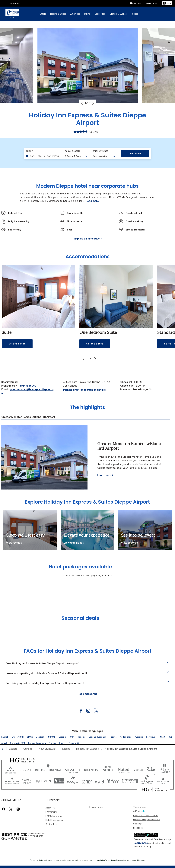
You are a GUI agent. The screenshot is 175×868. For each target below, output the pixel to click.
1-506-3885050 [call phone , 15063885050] (27, 386)
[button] (167, 3)
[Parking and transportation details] (84, 390)
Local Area (100, 14)
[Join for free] (152, 3)
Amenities (75, 14)
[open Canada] (28, 749)
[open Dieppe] (66, 749)
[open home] (4, 749)
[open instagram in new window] (87, 711)
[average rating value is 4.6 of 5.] (83, 132)
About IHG (50, 808)
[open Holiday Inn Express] (87, 749)
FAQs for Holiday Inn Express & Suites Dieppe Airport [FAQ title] (88, 651)
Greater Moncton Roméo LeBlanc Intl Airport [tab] (28, 417)
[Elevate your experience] (73, 543)
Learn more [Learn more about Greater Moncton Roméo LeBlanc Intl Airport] (104, 475)
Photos (134, 14)
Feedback (138, 828)
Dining (87, 14)
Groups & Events (118, 14)
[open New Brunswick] (47, 749)
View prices (135, 154)
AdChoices (139, 811)
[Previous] (82, 103)
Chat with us (51, 824)
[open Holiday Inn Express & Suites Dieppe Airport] (130, 749)
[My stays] (136, 3)
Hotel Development (55, 820)
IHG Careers (51, 812)
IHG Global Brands (54, 816)
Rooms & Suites (58, 14)
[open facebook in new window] (80, 711)
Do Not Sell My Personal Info (146, 820)
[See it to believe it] (129, 543)
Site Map (137, 824)
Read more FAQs (88, 694)
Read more (92, 201)
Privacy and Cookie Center (146, 815)
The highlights (88, 408)
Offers (43, 14)
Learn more (141, 843)
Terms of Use (139, 807)
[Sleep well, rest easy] (14, 543)
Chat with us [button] (13, 3)
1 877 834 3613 (36, 836)
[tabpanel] (87, 457)
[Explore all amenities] (88, 239)
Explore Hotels (96, 807)
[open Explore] (14, 749)
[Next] (93, 103)
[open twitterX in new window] (95, 711)
